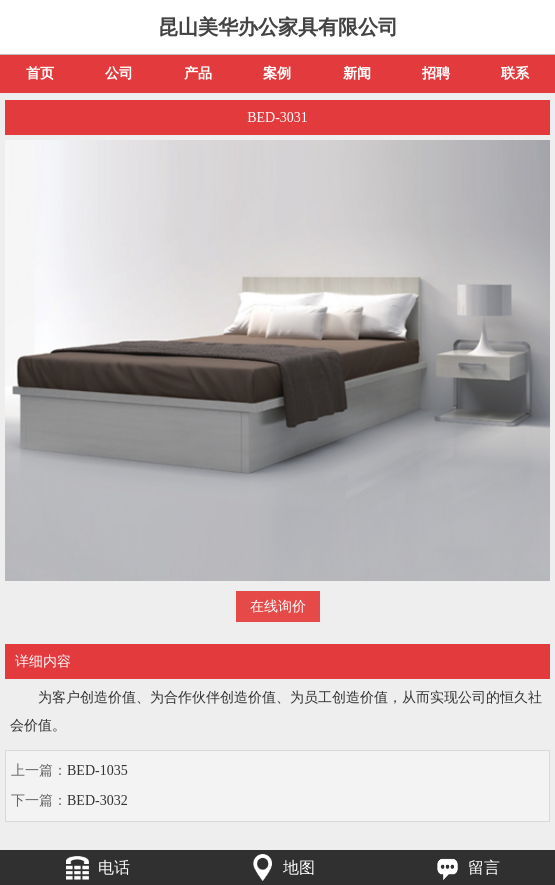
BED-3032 (97, 800)
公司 (119, 73)
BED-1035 (97, 770)
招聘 (436, 73)
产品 (198, 73)
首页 (40, 73)
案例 (277, 73)
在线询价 (278, 606)
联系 (515, 73)
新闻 (357, 73)
